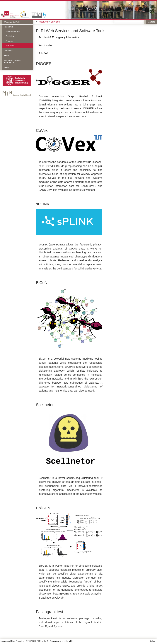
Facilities (10, 36)
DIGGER (44, 64)
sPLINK (43, 204)
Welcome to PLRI (12, 22)
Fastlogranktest (50, 612)
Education (8, 51)
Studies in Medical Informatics (12, 62)
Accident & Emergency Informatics (59, 37)
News (6, 55)
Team (6, 67)
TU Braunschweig (54, 641)
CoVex (42, 130)
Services (10, 46)
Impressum (5, 641)
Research (8, 27)
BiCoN (42, 283)
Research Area (13, 32)
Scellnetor (45, 405)
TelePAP (44, 53)
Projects (9, 41)
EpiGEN (43, 508)
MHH (71, 641)
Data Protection (18, 641)
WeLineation (46, 45)
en (154, 641)
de (151, 641)
